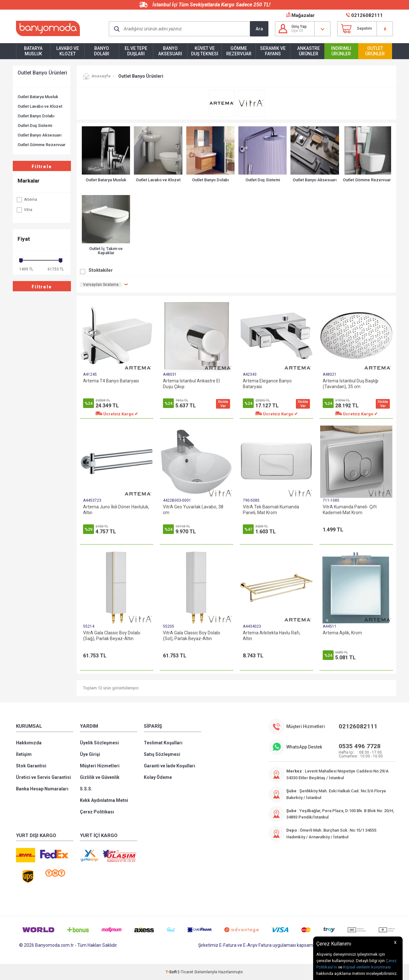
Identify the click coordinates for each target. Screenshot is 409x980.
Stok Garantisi (31, 766)
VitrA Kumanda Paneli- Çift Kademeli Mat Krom (350, 510)
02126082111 (367, 15)
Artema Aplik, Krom (342, 633)
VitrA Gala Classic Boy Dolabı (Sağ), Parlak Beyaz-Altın (112, 636)
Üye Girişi (90, 754)
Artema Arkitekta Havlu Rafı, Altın (272, 636)
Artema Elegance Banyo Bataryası (267, 384)
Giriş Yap (299, 27)
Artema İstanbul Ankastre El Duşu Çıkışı (191, 384)
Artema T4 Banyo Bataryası (111, 381)
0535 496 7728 (360, 746)
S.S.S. (86, 789)
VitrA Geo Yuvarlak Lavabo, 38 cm (193, 510)
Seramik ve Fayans (273, 51)
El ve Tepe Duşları (136, 51)
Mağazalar (303, 15)
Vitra (24, 210)
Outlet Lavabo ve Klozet (40, 106)
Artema (27, 200)
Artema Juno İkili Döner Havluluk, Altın (116, 510)
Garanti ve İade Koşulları (170, 766)
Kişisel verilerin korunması (367, 967)
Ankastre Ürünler (309, 51)
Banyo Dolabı (102, 51)
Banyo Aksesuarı (170, 51)
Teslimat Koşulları (163, 743)
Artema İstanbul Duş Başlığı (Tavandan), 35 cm (351, 384)
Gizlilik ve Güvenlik (100, 777)
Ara (259, 29)
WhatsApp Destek (304, 747)
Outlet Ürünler (375, 51)
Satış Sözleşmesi (162, 754)
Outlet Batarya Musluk (38, 97)
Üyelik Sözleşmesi (99, 743)
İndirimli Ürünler (341, 51)
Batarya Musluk (33, 51)
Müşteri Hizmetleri (100, 766)
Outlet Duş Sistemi (35, 125)
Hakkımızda (29, 743)
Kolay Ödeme (158, 777)
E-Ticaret (185, 972)
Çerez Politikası (97, 812)
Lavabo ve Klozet (68, 51)
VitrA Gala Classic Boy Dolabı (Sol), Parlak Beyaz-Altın (192, 636)
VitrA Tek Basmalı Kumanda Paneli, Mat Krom (271, 510)
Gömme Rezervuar (239, 51)
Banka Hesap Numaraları (42, 789)
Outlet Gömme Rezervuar (42, 145)
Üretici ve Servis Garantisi (43, 777)
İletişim (24, 754)
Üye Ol (297, 31)
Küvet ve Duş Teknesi (205, 51)
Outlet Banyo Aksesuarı (39, 135)
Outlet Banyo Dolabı (36, 116)
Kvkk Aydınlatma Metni (104, 800)
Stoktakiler (101, 270)
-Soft (172, 972)
